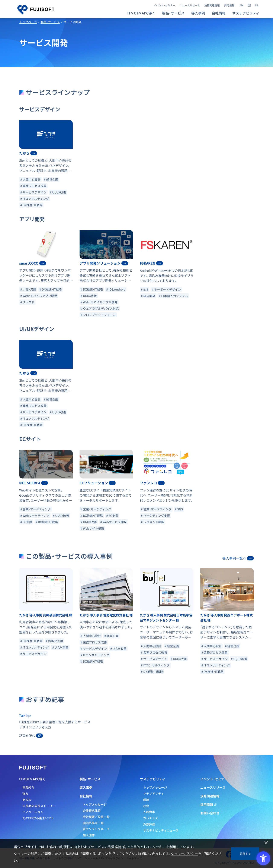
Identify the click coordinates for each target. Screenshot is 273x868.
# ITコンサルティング (35, 199)
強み (25, 794)
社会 (146, 806)
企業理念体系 (92, 811)
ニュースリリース (190, 5)
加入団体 (89, 835)
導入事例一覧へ (238, 558)
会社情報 (86, 796)
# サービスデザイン (33, 192)
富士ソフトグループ (96, 829)
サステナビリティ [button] (246, 13)
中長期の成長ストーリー (39, 806)
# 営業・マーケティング (36, 509)
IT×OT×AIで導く (32, 779)
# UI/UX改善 (58, 192)
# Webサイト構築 (92, 528)
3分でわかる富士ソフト (38, 818)
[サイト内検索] (257, 5)
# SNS (179, 509)
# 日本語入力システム (173, 296)
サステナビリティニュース (161, 830)
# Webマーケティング (35, 516)
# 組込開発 (148, 296)
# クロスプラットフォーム (98, 315)
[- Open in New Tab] (241, 5)
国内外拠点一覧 (93, 823)
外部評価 (149, 824)
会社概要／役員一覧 (96, 817)
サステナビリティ (153, 779)
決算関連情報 (212, 5)
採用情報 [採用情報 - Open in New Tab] (229, 5)
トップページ (28, 22)
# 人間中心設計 (30, 179)
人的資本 (149, 812)
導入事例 (198, 13)
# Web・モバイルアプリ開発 (39, 296)
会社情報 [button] (219, 13)
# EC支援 (26, 522)
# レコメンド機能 (153, 522)
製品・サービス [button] (173, 13)
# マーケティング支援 (155, 516)
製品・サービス (50, 22)
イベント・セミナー (164, 5)
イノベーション (33, 812)
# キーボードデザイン (166, 289)
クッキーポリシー (184, 854)
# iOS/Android (116, 289)
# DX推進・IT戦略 (31, 205)
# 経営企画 (51, 179)
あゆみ (27, 800)
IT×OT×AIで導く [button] (141, 13)
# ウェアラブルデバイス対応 (100, 308)
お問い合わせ (210, 813)
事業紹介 (28, 787)
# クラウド (27, 302)
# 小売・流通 (28, 289)
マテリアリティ (153, 794)
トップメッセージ (95, 804)
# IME (145, 289)
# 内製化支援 (54, 641)
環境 (146, 800)
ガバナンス (151, 818)
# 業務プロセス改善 (33, 186)
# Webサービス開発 (113, 522)
